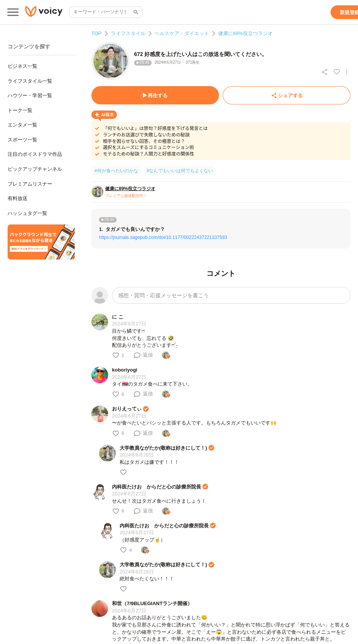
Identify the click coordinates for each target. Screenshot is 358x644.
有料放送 (18, 198)
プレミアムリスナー (30, 184)
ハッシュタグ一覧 (27, 213)
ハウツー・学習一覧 (30, 95)
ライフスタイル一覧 (30, 81)
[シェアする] (287, 95)
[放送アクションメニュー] (347, 72)
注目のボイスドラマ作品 (35, 154)
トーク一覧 (20, 110)
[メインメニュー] (13, 12)
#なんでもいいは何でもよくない (180, 171)
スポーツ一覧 (22, 140)
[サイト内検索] (135, 12)
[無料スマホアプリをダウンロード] (41, 242)
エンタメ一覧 (22, 125)
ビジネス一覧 (22, 66)
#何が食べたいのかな (116, 171)
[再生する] (155, 95)
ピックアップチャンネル (35, 169)
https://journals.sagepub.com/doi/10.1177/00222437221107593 (163, 237)
